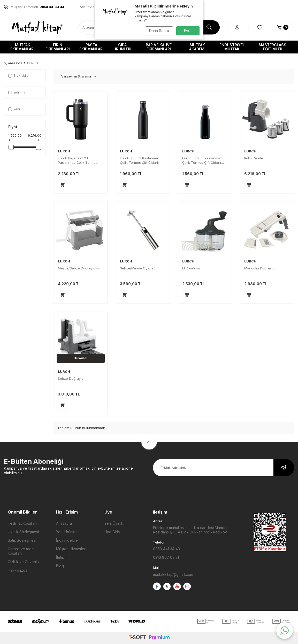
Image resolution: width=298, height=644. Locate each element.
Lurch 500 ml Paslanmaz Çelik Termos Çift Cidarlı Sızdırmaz (202, 160)
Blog (60, 566)
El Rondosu (191, 268)
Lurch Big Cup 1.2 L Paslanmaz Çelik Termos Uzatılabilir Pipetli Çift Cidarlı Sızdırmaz (80, 160)
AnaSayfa (87, 7)
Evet (188, 31)
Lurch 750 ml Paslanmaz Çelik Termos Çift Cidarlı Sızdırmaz (140, 160)
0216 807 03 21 (166, 557)
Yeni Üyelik (114, 523)
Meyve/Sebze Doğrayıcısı (78, 268)
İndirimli (17, 92)
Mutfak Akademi (197, 47)
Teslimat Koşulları (22, 523)
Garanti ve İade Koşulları (21, 551)
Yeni (14, 109)
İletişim (62, 557)
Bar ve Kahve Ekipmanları (159, 47)
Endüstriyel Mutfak (232, 47)
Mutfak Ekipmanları (22, 47)
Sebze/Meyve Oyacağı (138, 268)
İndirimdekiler (68, 540)
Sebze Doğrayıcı (71, 378)
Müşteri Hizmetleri (71, 549)
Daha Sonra (158, 31)
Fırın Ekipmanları (58, 47)
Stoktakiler (19, 76)
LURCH (64, 151)
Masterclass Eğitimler (273, 47)
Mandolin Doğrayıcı (260, 268)
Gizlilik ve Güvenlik (24, 562)
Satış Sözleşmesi (22, 540)
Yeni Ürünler (66, 532)
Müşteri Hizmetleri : (34, 7)
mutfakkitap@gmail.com (173, 574)
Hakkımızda (18, 570)
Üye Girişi (112, 532)
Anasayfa (13, 63)
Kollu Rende (254, 158)
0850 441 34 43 (166, 549)
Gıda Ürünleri (122, 47)
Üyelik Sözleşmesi (23, 532)
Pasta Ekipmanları (91, 47)
